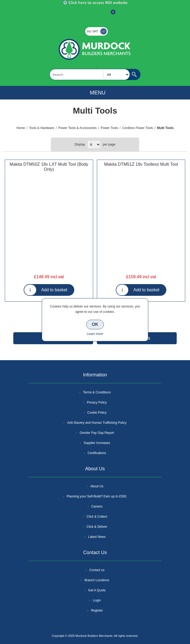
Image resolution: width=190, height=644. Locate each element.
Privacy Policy (97, 402)
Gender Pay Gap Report (97, 433)
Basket (109, 15)
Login (97, 600)
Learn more (95, 334)
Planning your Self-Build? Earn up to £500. (97, 496)
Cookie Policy (97, 413)
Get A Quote (97, 590)
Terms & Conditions (97, 392)
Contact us (97, 570)
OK (95, 324)
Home (21, 128)
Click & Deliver (97, 527)
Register (81, 15)
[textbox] (90, 74)
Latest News (97, 537)
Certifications (97, 453)
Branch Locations (97, 580)
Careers (97, 506)
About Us (97, 486)
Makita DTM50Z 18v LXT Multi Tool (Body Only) (49, 167)
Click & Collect (97, 517)
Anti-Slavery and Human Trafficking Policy (97, 423)
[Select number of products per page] (94, 144)
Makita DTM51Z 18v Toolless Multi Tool (141, 164)
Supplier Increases (97, 443)
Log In (94, 15)
